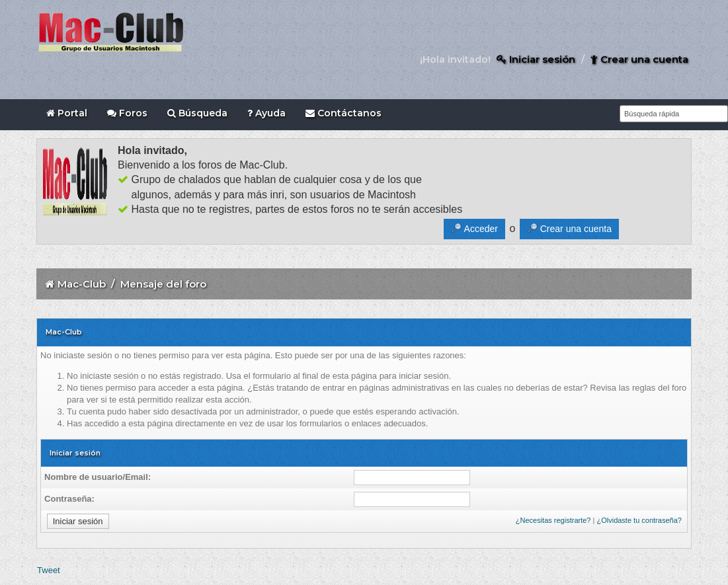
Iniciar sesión (536, 59)
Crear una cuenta (639, 59)
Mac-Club (82, 284)
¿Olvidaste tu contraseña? (639, 520)
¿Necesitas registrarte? (553, 520)
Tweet (49, 570)
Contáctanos (344, 113)
